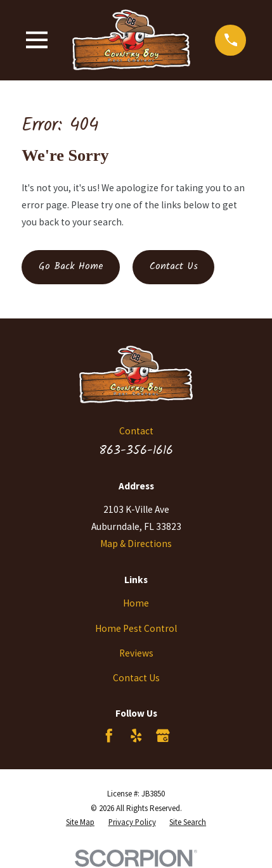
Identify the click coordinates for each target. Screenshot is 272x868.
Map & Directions (136, 544)
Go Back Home (71, 267)
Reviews (136, 653)
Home (136, 603)
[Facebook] (109, 736)
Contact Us (174, 267)
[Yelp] (136, 736)
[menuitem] (80, 823)
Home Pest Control (136, 628)
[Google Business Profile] (163, 736)
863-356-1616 (136, 450)
